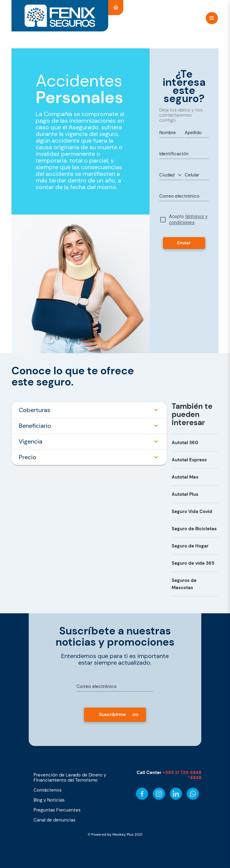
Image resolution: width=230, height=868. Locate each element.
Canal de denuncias (55, 820)
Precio (89, 457)
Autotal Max (185, 477)
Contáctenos (48, 790)
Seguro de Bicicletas (194, 529)
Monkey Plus (123, 834)
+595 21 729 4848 (182, 773)
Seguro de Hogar (190, 546)
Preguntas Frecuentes (57, 810)
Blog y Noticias (49, 800)
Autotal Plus (185, 494)
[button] (171, 175)
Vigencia (89, 441)
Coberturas (89, 410)
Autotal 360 (185, 443)
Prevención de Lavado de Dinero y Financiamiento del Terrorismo (70, 778)
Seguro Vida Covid (192, 511)
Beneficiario (89, 426)
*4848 (194, 778)
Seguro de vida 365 (193, 563)
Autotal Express (189, 460)
